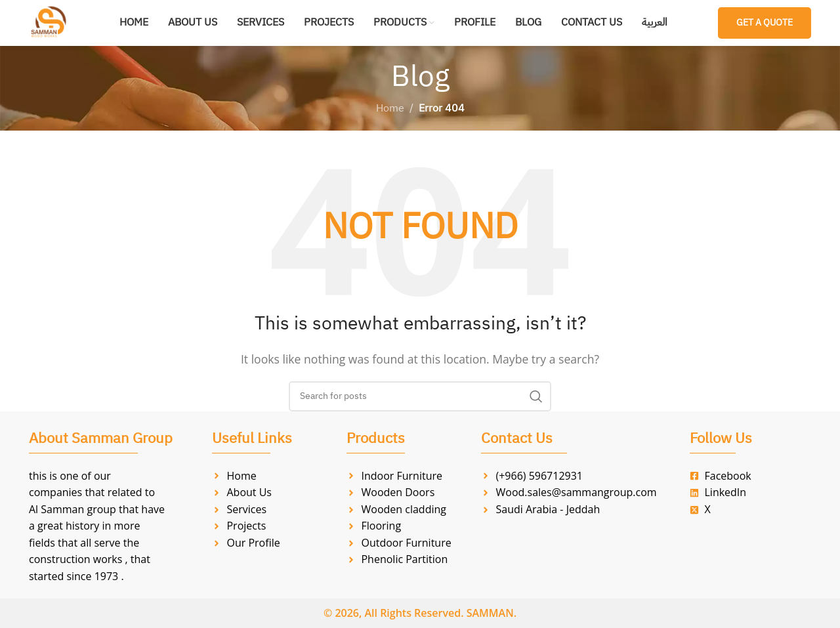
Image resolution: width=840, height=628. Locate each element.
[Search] (420, 396)
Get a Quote (765, 23)
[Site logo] (49, 22)
